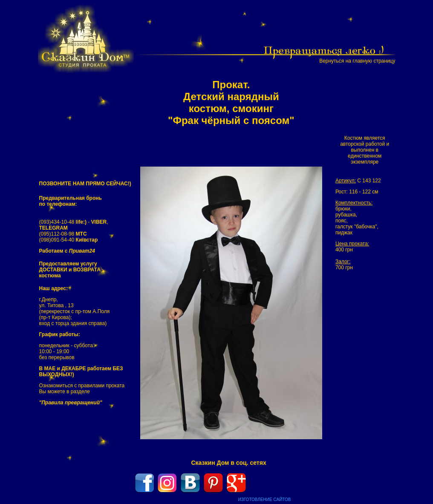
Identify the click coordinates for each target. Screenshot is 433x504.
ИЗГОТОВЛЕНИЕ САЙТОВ (265, 500)
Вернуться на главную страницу (357, 61)
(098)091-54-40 (69, 240)
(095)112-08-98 (63, 234)
